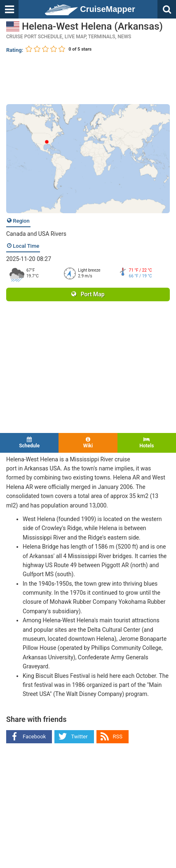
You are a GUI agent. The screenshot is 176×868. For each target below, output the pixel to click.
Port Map (88, 294)
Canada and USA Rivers (36, 234)
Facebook (34, 737)
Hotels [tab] (147, 443)
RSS (118, 737)
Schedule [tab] (29, 443)
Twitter (79, 737)
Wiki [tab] (88, 443)
